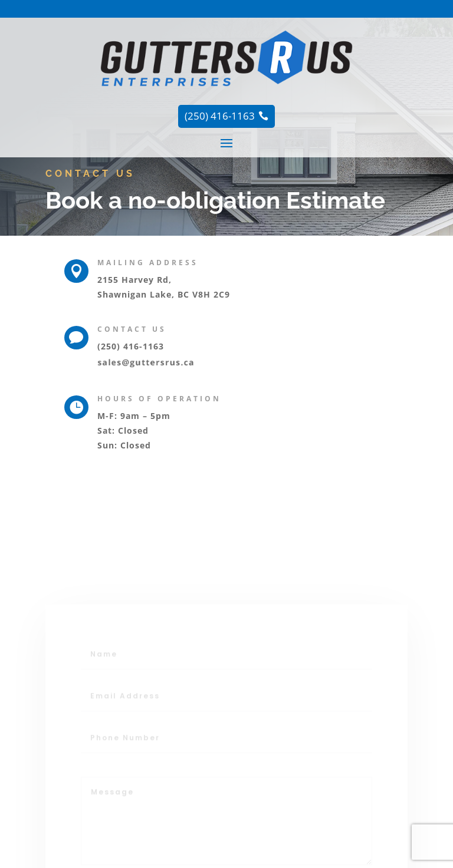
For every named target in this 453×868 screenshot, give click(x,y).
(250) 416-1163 (131, 346)
